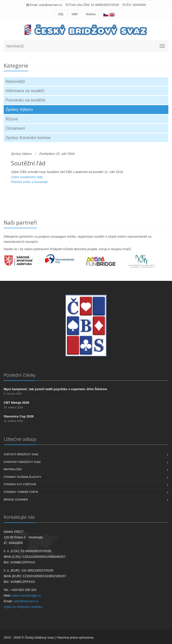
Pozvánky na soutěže (26, 100)
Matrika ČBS (13, 469)
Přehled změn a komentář (29, 182)
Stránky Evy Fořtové (20, 484)
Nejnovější (15, 81)
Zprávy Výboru (19, 109)
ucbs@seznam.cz (50, 5)
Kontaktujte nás (19, 517)
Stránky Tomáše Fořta (21, 492)
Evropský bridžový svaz (22, 462)
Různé (12, 119)
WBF (75, 14)
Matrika (91, 14)
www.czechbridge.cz (26, 595)
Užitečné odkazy (20, 439)
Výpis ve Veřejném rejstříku (23, 607)
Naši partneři (20, 222)
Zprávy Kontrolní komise (28, 138)
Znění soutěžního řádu (27, 177)
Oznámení (15, 128)
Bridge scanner (16, 500)
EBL (61, 14)
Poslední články (20, 375)
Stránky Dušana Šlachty (23, 477)
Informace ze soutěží (25, 91)
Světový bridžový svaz (21, 454)
